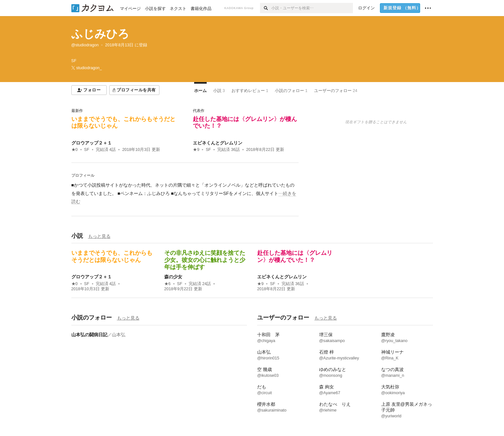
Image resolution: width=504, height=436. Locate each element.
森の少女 (173, 277)
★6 (167, 284)
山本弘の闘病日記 (89, 335)
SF (87, 150)
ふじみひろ (100, 34)
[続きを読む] (185, 193)
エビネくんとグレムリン (218, 143)
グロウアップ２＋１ (92, 143)
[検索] (266, 8)
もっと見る (99, 236)
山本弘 (119, 335)
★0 (75, 150)
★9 (196, 150)
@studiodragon (85, 45)
